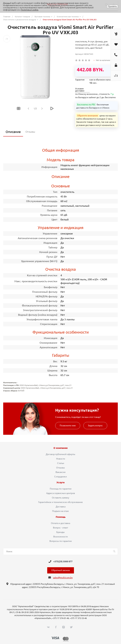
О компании (60, 448)
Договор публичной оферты (60, 454)
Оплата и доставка (60, 523)
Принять (112, 6)
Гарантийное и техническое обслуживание (60, 502)
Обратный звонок (61, 570)
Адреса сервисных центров (61, 493)
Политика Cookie (29, 10)
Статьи (61, 463)
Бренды (60, 532)
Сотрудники (60, 477)
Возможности (60, 537)
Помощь (61, 517)
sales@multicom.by (63, 578)
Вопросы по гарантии (61, 541)
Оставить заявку (60, 498)
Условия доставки (80, 90)
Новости (61, 459)
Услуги (60, 482)
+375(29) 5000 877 (63, 561)
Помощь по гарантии (61, 489)
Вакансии (60, 472)
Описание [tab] (13, 132)
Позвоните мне (68, 426)
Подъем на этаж (60, 511)
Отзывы (60, 468)
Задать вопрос (95, 426)
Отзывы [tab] (30, 132)
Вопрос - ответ (60, 528)
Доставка (61, 507)
